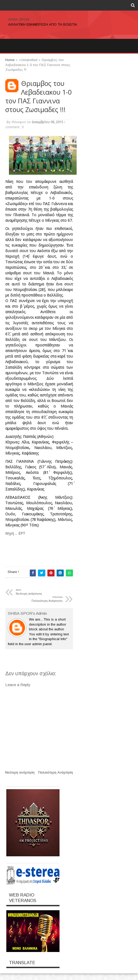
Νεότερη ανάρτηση (20, 772)
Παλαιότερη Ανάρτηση (56, 772)
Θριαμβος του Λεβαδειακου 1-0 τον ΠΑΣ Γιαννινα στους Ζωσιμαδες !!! (38, 96)
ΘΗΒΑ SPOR (19, 19)
